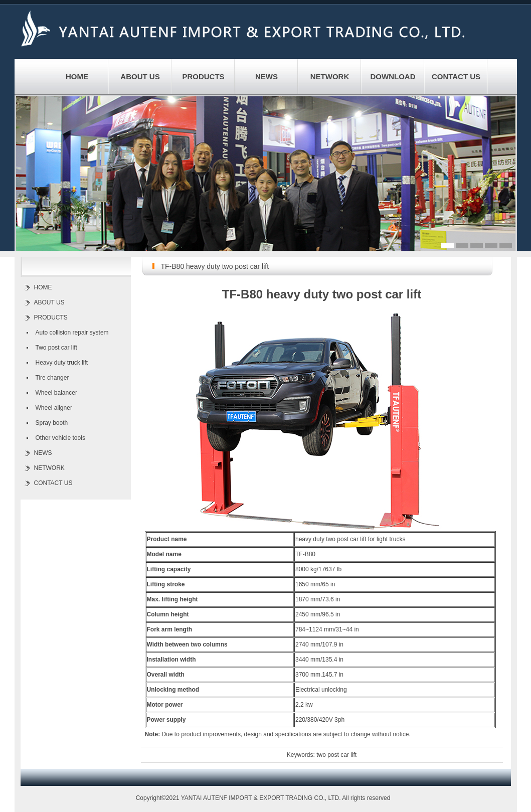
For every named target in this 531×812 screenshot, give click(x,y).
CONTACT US (456, 76)
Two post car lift (56, 348)
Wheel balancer (56, 393)
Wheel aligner (54, 408)
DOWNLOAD (393, 76)
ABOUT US (140, 76)
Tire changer (52, 378)
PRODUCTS (203, 76)
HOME (77, 76)
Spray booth (52, 423)
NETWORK (330, 76)
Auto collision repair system (72, 333)
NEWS (267, 76)
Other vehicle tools (60, 438)
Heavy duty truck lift (62, 363)
